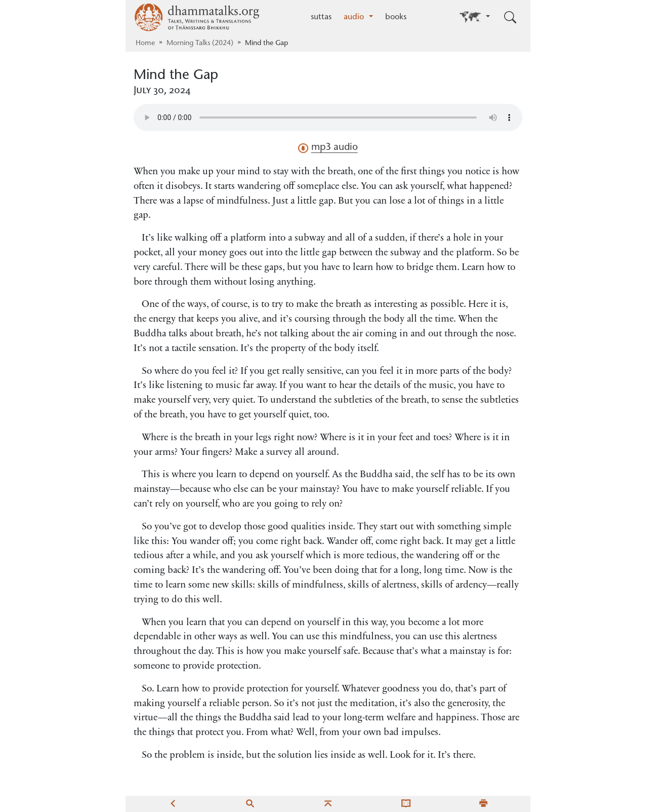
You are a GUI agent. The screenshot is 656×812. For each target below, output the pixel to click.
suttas (321, 17)
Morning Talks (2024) (200, 44)
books (396, 17)
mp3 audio (328, 148)
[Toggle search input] (510, 17)
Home (145, 44)
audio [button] (355, 17)
